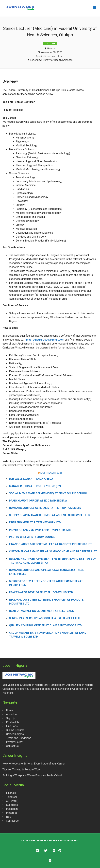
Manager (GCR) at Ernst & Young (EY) (35, 486)
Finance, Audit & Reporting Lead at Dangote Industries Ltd (51, 544)
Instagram (12, 809)
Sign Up (11, 718)
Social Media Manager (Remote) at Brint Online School (48, 493)
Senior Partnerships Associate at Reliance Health (45, 618)
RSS (9, 817)
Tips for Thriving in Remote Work (21, 770)
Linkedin (11, 793)
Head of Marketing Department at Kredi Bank (41, 611)
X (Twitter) (12, 801)
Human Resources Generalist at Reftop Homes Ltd (45, 508)
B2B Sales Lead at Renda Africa (31, 479)
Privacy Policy (14, 742)
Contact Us (12, 746)
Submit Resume (15, 730)
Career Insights (15, 734)
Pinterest (11, 813)
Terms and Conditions (19, 738)
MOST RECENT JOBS (51, 473)
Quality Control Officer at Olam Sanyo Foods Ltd (45, 625)
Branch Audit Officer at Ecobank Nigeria (38, 501)
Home (10, 710)
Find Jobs (12, 726)
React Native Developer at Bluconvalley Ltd (41, 592)
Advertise (12, 714)
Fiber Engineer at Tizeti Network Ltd (35, 522)
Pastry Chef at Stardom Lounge (32, 537)
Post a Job (12, 722)
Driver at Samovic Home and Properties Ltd (40, 530)
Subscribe (12, 805)
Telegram (11, 797)
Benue (51, 49)
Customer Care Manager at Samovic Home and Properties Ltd (53, 551)
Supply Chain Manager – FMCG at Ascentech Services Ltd (49, 515)
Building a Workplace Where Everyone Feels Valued (32, 775)
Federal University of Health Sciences (51, 60)
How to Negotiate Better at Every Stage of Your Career (34, 764)
